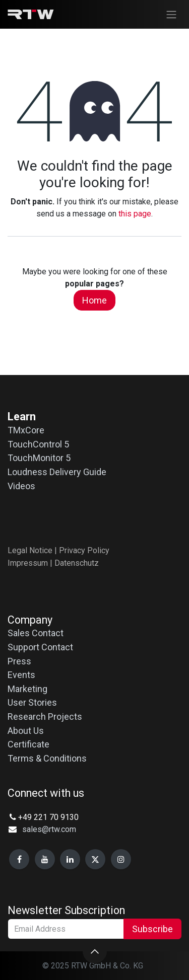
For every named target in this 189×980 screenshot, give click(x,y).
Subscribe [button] (152, 929)
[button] (95, 951)
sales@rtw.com (49, 829)
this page (135, 214)
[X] (95, 859)
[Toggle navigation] (171, 14)
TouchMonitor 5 (39, 458)
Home (94, 300)
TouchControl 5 (38, 444)
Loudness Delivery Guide (57, 472)
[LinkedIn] (70, 859)
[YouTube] (45, 859)
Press (19, 661)
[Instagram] (121, 859)
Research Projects (45, 717)
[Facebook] (19, 859)
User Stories (32, 702)
